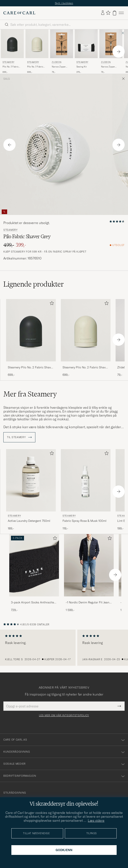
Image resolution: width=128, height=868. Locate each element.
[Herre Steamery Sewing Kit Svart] (86, 44)
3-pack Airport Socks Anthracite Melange (32, 603)
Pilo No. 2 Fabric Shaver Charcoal (11, 67)
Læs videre (96, 820)
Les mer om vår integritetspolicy (64, 715)
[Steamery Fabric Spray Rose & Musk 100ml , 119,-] (86, 490)
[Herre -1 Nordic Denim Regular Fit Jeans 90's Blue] (89, 565)
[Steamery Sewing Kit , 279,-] (86, 52)
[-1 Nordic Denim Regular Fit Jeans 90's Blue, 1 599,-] (89, 573)
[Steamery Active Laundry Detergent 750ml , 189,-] (31, 490)
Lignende (34, 284)
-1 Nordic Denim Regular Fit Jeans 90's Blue (88, 603)
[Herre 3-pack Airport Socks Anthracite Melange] (34, 565)
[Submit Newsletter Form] (119, 706)
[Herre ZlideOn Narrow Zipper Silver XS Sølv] (111, 44)
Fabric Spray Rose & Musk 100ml (85, 521)
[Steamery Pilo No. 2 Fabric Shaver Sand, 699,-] (37, 52)
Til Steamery (19, 437)
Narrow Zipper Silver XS (108, 67)
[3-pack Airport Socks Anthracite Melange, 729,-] (34, 573)
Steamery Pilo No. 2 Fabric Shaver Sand (85, 368)
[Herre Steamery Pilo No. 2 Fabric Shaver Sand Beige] (37, 44)
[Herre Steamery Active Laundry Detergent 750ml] (31, 480)
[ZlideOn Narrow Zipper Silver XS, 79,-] (111, 52)
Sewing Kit (81, 67)
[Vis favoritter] (108, 13)
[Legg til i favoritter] (51, 304)
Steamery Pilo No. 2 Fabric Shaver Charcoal (31, 368)
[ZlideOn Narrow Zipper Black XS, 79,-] (62, 52)
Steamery (9, 62)
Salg (7, 79)
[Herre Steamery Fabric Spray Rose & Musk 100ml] (86, 480)
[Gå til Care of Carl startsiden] (19, 13)
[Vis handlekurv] (115, 13)
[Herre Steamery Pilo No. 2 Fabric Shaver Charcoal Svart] (12, 44)
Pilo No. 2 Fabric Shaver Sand (35, 67)
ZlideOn (57, 62)
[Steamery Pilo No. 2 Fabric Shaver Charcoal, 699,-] (12, 52)
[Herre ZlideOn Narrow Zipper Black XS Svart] (62, 44)
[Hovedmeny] (121, 13)
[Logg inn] (103, 13)
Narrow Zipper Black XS (59, 67)
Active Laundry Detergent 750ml (29, 521)
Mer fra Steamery (30, 394)
